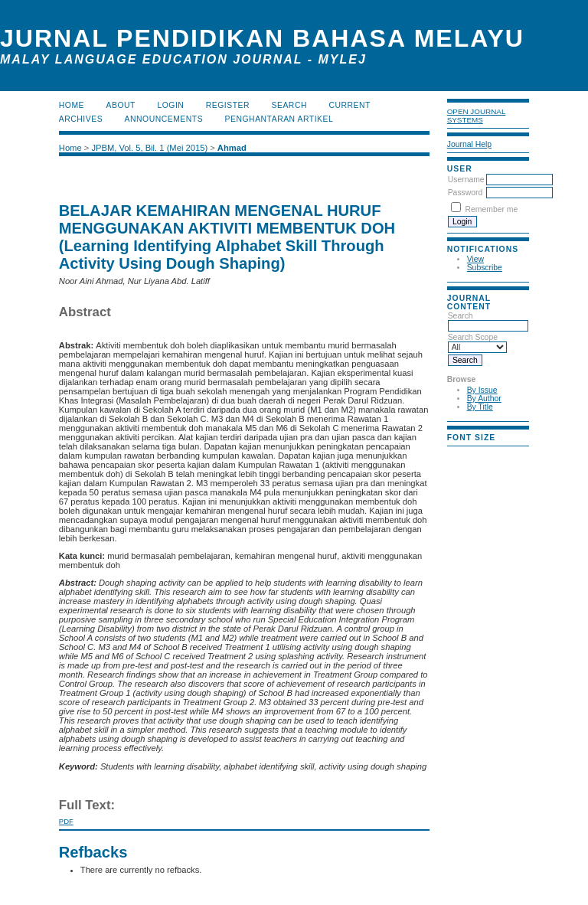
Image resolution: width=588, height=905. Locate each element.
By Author (484, 399)
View (475, 259)
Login (170, 105)
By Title (480, 407)
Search (488, 321)
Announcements (164, 119)
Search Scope (477, 342)
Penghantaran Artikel (279, 119)
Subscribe (485, 268)
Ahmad (232, 148)
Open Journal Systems (477, 116)
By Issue (482, 390)
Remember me (492, 209)
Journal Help (469, 144)
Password (465, 193)
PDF (66, 821)
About (121, 105)
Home (72, 105)
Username (466, 180)
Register (228, 105)
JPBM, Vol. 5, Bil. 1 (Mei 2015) (149, 148)
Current (349, 105)
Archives (81, 119)
